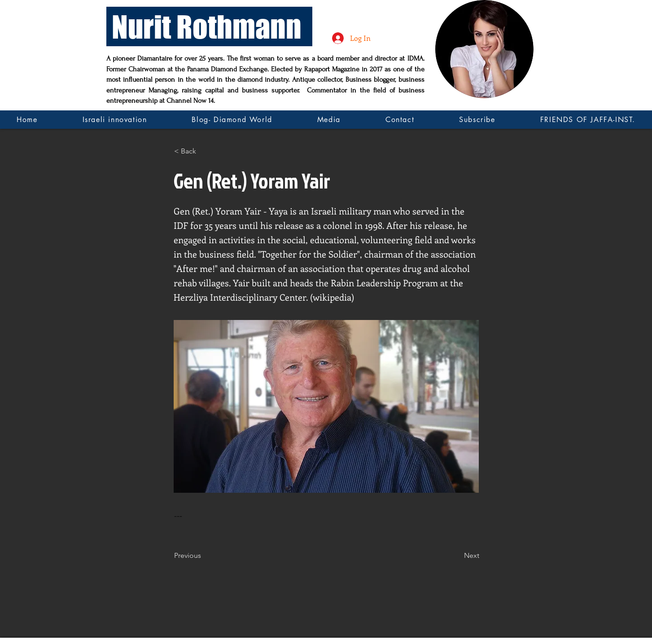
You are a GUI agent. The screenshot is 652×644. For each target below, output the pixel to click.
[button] (204, 151)
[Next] (457, 556)
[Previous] (204, 556)
